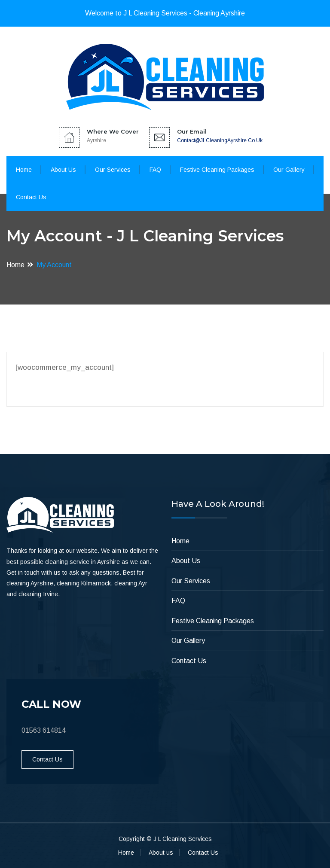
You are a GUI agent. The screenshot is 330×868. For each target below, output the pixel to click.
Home (24, 170)
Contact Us (31, 197)
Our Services (113, 170)
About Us (63, 170)
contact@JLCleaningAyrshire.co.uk (220, 140)
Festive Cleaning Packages (217, 170)
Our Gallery (289, 170)
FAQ (155, 170)
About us (161, 853)
